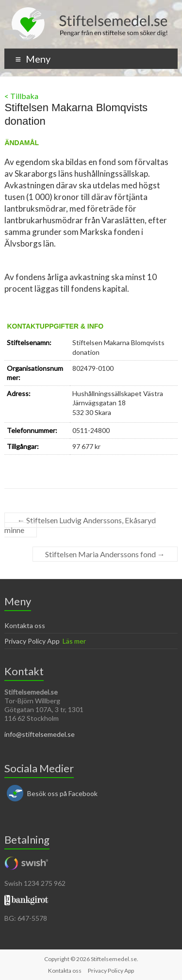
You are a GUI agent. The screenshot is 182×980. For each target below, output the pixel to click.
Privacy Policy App (32, 641)
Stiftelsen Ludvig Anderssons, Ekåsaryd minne (80, 525)
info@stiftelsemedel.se (40, 734)
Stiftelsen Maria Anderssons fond (105, 554)
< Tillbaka (21, 96)
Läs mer (74, 641)
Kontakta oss (25, 625)
